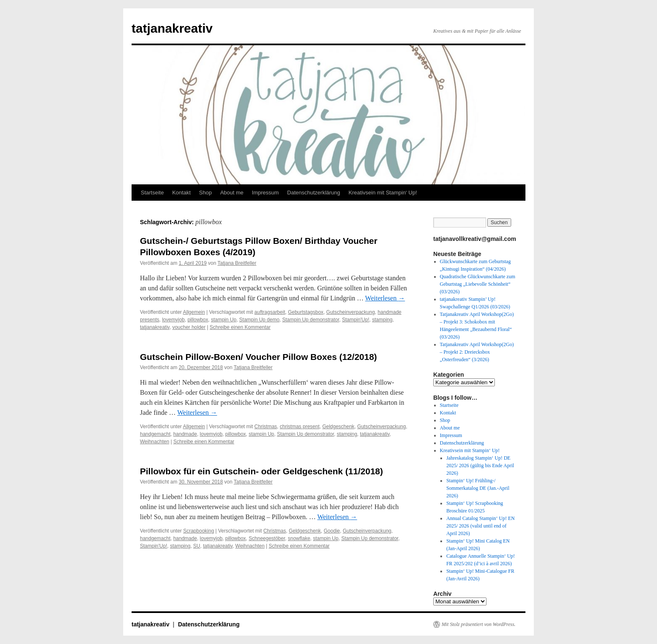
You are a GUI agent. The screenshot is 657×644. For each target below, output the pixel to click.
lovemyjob (173, 320)
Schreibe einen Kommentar (240, 327)
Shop (205, 193)
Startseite (152, 193)
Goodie (332, 531)
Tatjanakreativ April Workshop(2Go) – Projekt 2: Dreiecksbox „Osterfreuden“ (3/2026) (477, 352)
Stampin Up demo (259, 320)
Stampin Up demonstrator (311, 320)
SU (197, 546)
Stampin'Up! (356, 320)
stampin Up (224, 320)
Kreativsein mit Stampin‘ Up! (383, 193)
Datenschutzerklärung (313, 193)
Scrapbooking (198, 531)
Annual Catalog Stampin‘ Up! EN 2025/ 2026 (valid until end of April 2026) (480, 526)
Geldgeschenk (338, 427)
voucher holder (189, 327)
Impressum (265, 193)
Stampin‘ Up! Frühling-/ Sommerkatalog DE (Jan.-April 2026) (478, 488)
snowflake (299, 538)
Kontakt (181, 193)
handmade (185, 434)
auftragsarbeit (270, 312)
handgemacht (155, 434)
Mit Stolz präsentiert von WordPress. (479, 624)
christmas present (300, 427)
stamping (382, 320)
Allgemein (194, 312)
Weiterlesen (385, 298)
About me (232, 193)
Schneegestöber (267, 538)
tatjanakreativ (172, 28)
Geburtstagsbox (306, 312)
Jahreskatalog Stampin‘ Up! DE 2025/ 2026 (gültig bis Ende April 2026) (480, 466)
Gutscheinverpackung (351, 312)
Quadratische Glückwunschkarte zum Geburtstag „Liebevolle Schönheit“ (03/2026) (478, 284)
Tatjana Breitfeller (237, 263)
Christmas (266, 427)
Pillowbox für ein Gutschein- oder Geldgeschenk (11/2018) (261, 471)
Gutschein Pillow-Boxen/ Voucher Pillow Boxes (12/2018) (259, 357)
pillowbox (198, 320)
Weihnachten (155, 442)
